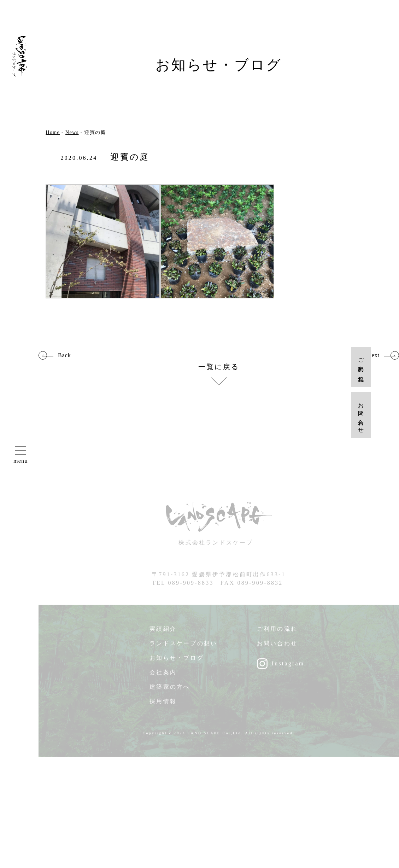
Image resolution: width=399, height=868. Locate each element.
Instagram (288, 667)
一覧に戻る (219, 367)
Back (64, 355)
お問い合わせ (277, 646)
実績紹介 (163, 632)
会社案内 (163, 675)
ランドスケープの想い (183, 646)
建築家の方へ (170, 690)
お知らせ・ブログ (177, 661)
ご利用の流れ (277, 632)
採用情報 (163, 704)
